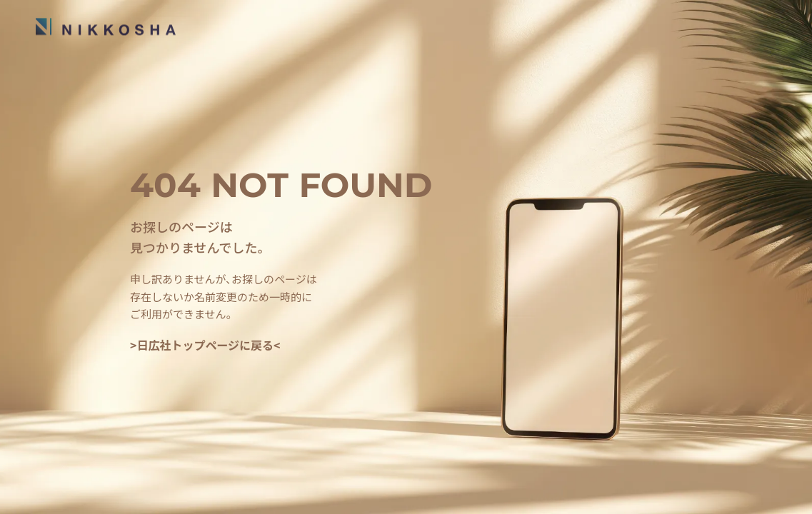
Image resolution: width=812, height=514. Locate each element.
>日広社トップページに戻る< (205, 345)
